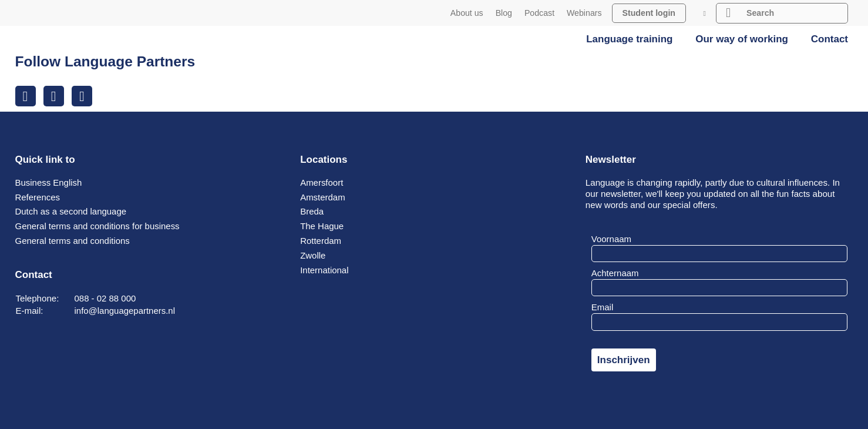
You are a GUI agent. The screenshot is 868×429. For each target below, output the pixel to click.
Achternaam (615, 273)
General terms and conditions (73, 241)
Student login (649, 13)
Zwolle (313, 255)
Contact (830, 39)
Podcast (539, 13)
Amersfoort (322, 182)
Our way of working (742, 39)
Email (602, 308)
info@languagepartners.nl (125, 311)
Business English (49, 182)
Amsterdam (323, 197)
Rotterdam (321, 241)
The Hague (322, 226)
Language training (629, 39)
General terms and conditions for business (98, 226)
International (324, 270)
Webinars (584, 13)
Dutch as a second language (72, 212)
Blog (504, 13)
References (38, 197)
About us (467, 13)
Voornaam (611, 239)
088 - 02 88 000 (106, 298)
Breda (312, 212)
